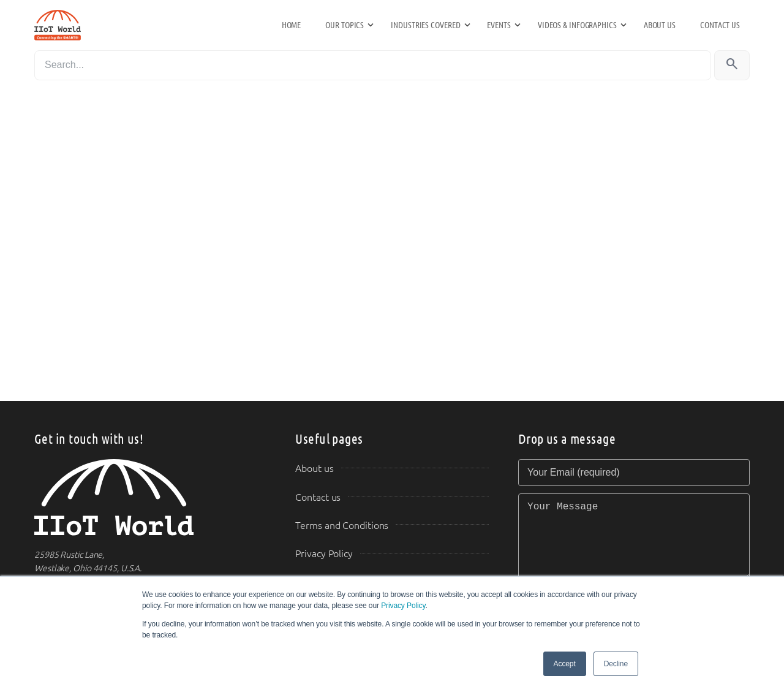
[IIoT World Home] (150, 497)
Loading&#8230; (257, 243)
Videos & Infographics (577, 25)
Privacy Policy (403, 606)
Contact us (720, 25)
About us (660, 25)
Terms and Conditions (342, 526)
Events (499, 25)
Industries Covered (425, 25)
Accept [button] (565, 664)
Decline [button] (616, 664)
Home (292, 25)
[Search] (373, 65)
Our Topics (345, 25)
